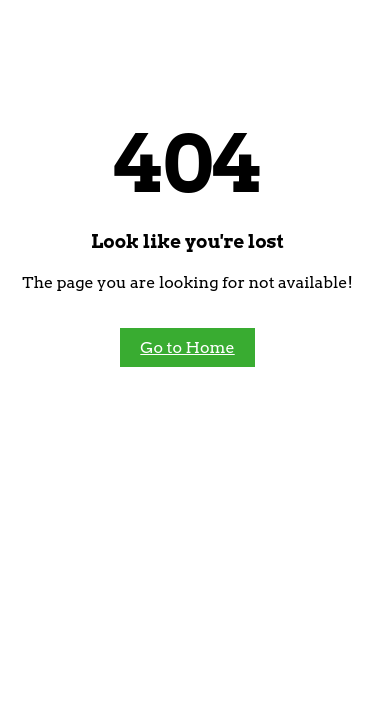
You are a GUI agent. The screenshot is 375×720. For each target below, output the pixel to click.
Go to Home (187, 347)
